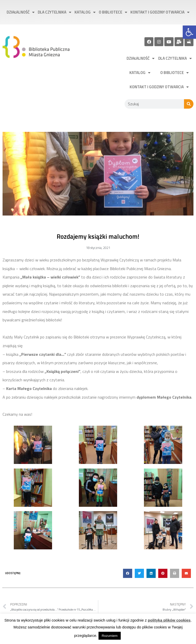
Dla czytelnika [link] (54, 12)
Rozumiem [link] (109, 636)
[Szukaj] (189, 104)
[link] (189, 32)
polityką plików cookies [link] (169, 620)
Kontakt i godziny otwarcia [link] (160, 12)
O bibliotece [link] (113, 12)
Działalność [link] (21, 12)
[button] (128, 573)
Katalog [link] (85, 12)
